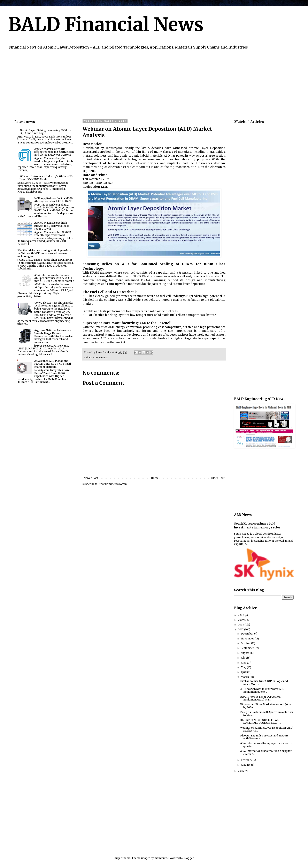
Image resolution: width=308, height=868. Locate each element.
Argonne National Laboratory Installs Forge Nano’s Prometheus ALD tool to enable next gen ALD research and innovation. (53, 336)
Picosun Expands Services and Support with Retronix (264, 737)
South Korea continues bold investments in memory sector (257, 526)
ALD (95, 357)
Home (155, 478)
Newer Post (91, 478)
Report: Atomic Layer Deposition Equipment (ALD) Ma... (260, 698)
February (247, 760)
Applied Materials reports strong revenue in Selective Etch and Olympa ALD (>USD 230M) (54, 152)
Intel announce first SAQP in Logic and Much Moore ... (264, 682)
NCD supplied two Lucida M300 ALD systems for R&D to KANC (53, 200)
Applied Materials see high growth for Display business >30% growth (52, 226)
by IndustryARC (112, 148)
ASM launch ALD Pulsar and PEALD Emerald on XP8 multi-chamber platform (53, 364)
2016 (241, 771)
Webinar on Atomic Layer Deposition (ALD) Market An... (267, 729)
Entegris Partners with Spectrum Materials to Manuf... (267, 714)
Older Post (218, 478)
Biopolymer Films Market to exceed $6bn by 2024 (266, 706)
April (244, 672)
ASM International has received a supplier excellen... (266, 752)
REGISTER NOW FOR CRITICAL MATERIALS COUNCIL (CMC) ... (260, 721)
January (246, 765)
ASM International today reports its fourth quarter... (266, 745)
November (248, 639)
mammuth (161, 858)
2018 (241, 625)
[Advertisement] (138, 84)
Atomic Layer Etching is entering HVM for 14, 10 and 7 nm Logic (45, 132)
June (244, 663)
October (246, 643)
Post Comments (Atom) (113, 484)
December (248, 634)
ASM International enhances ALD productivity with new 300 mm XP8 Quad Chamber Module (54, 278)
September (248, 648)
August (245, 653)
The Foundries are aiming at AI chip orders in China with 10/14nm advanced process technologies (44, 253)
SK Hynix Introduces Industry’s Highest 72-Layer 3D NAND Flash (47, 178)
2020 (241, 615)
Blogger (189, 858)
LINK (105, 187)
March (245, 677)
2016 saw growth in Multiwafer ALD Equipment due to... (262, 690)
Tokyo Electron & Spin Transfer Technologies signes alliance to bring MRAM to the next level (54, 306)
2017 (241, 629)
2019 (241, 620)
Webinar (104, 357)
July (243, 658)
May (244, 667)
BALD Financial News (106, 24)
